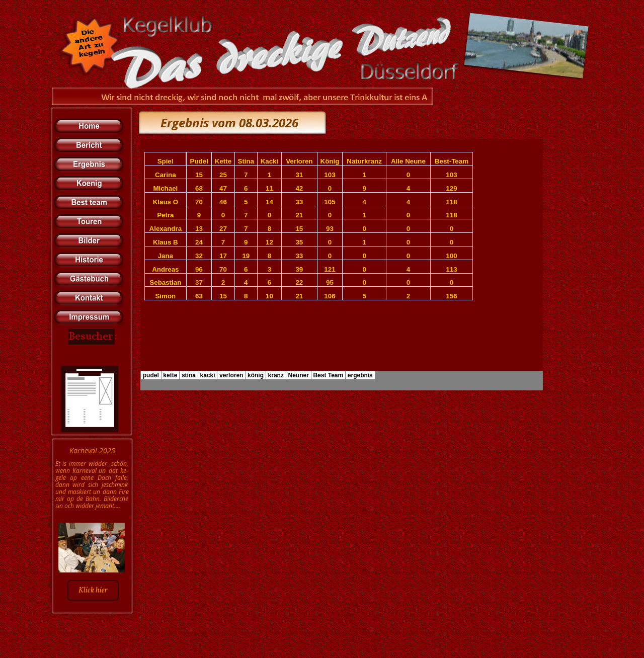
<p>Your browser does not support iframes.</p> (342, 265)
